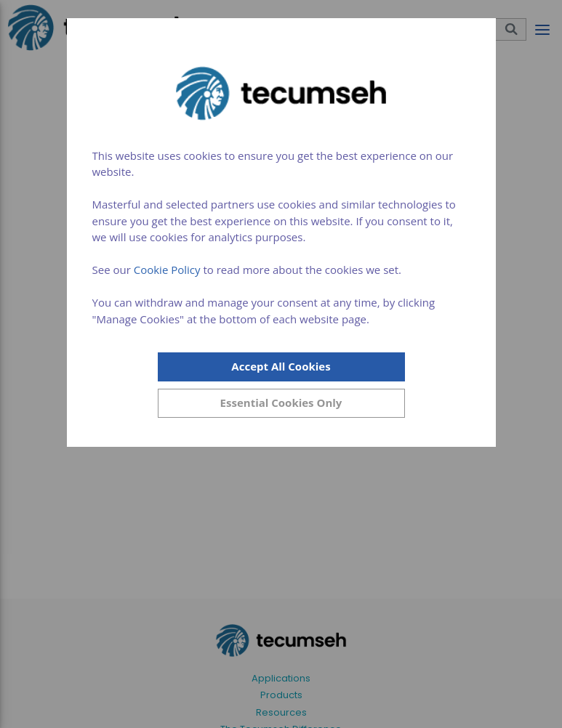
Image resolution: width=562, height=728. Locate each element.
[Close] (281, 403)
